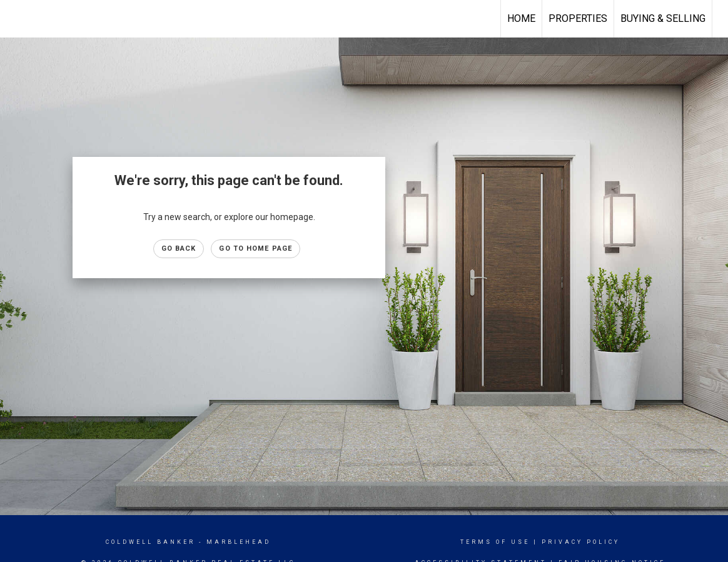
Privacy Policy (581, 542)
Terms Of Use (495, 542)
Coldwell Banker (150, 542)
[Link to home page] (16, 19)
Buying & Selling (663, 18)
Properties (578, 18)
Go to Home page (255, 248)
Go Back (179, 248)
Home (521, 18)
